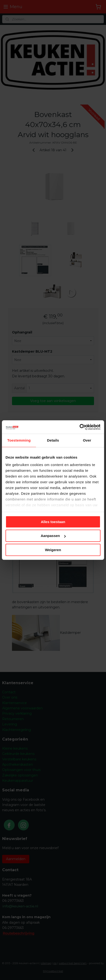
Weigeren (53, 550)
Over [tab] (87, 440)
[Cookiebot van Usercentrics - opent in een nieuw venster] (79, 427)
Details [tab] (53, 440)
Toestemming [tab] (19, 440)
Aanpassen (53, 536)
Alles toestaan (53, 522)
